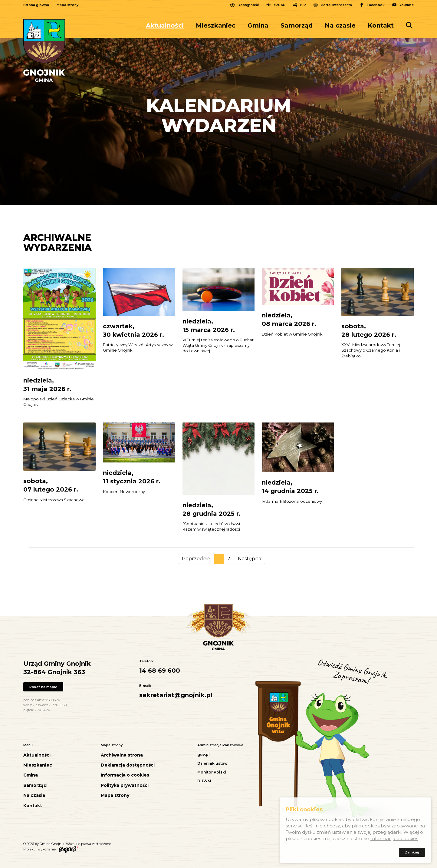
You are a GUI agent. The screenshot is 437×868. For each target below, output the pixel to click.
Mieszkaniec (216, 25)
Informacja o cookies (125, 775)
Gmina (258, 25)
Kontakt (381, 25)
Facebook (376, 5)
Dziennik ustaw (212, 763)
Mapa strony (67, 5)
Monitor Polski (212, 772)
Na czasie (340, 25)
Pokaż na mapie (43, 687)
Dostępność (248, 5)
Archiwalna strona (122, 755)
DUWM (204, 781)
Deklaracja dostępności (128, 765)
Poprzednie (196, 559)
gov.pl (204, 755)
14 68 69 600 (160, 671)
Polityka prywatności (125, 785)
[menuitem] (168, 25)
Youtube (407, 5)
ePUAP (279, 5)
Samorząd (297, 25)
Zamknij (412, 853)
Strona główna (36, 5)
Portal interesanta (336, 5)
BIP (303, 5)
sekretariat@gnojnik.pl (176, 695)
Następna (250, 559)
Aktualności (165, 25)
